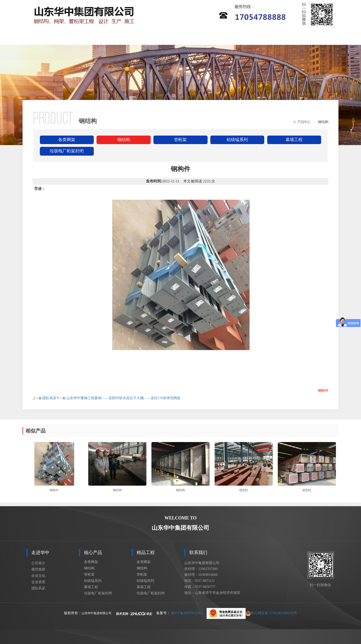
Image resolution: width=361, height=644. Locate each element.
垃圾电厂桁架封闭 (67, 151)
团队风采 (49, 398)
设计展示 (238, 37)
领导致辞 (38, 569)
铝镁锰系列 (237, 140)
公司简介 (38, 563)
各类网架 (67, 140)
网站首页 (44, 37)
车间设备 (277, 37)
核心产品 (121, 37)
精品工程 (160, 37)
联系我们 (315, 37)
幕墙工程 (294, 140)
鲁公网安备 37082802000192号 (252, 613)
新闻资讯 (199, 37)
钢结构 (124, 140)
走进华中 (83, 37)
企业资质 (38, 582)
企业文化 (38, 576)
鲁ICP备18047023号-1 (187, 613)
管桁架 (180, 140)
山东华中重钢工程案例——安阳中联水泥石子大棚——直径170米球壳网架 (123, 398)
